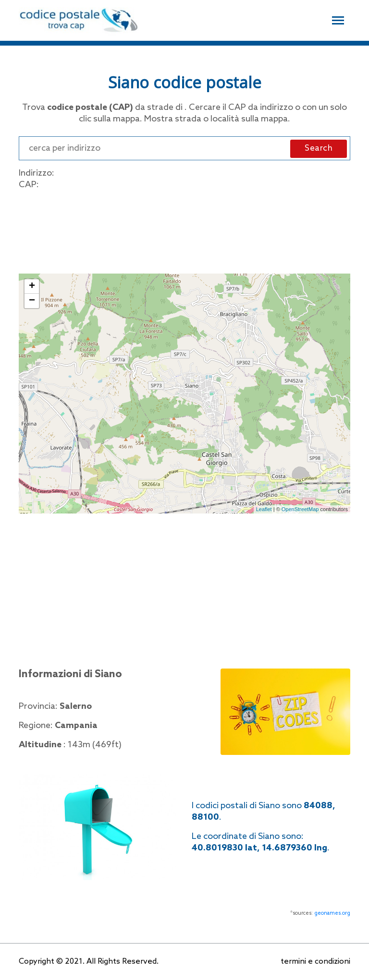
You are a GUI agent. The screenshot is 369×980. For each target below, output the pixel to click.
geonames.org (332, 913)
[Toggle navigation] (338, 19)
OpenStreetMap (300, 509)
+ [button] (32, 287)
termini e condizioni (315, 962)
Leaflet (264, 509)
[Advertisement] (184, 230)
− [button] (32, 301)
